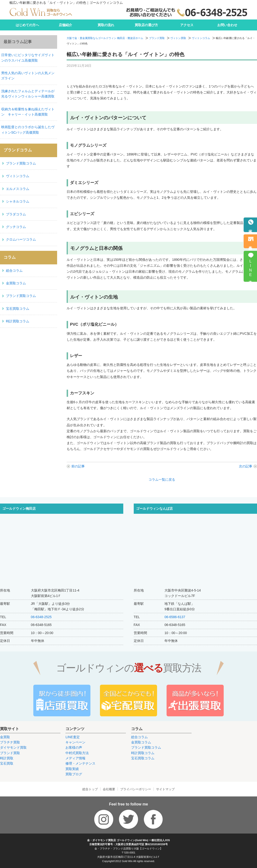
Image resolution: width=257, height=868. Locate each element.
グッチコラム (16, 227)
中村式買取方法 (77, 753)
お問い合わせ (227, 25)
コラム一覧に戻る (162, 480)
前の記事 (78, 466)
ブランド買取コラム (21, 163)
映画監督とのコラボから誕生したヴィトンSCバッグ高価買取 (28, 130)
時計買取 (7, 758)
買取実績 (72, 769)
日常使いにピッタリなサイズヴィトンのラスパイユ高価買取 (28, 58)
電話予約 (250, 228)
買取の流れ (106, 25)
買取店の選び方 (146, 25)
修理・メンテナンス (80, 763)
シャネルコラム (18, 201)
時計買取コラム (18, 321)
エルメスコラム (18, 189)
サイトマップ (165, 789)
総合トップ (90, 789)
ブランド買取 (157, 38)
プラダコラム (16, 214)
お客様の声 (74, 747)
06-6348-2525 (41, 617)
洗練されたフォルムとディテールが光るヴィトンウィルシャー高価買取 (28, 94)
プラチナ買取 (10, 742)
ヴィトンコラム (201, 38)
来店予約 (250, 244)
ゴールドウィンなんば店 (154, 509)
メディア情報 (75, 758)
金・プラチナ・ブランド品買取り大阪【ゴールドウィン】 (128, 849)
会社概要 (109, 789)
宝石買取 (7, 763)
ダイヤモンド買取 (13, 747)
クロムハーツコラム (21, 239)
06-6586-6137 (175, 617)
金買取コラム (16, 283)
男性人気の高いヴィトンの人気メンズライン (28, 76)
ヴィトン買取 (178, 38)
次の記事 (246, 466)
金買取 (5, 737)
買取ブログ (74, 774)
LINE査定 (72, 737)
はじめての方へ (27, 25)
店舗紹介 (65, 25)
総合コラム (14, 271)
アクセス (187, 25)
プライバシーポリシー (136, 789)
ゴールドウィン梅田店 (19, 509)
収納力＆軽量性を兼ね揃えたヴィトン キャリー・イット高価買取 (28, 112)
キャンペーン (75, 742)
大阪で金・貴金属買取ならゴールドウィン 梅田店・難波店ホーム (105, 38)
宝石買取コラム (18, 309)
